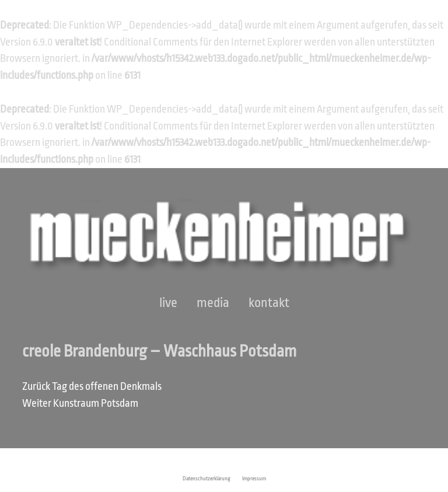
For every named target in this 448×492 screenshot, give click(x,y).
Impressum (254, 479)
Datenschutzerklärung (206, 479)
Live (168, 303)
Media (213, 303)
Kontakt (269, 303)
